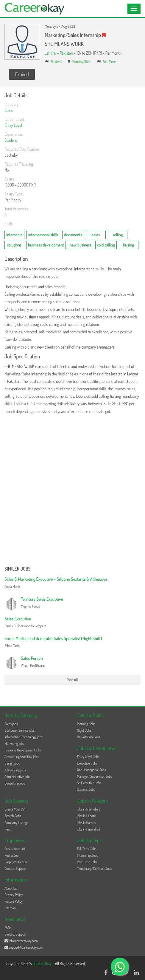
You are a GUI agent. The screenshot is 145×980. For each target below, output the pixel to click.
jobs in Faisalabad (89, 829)
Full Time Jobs (87, 849)
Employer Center (16, 862)
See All (73, 680)
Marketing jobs (14, 744)
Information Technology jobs (24, 737)
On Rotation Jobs (89, 737)
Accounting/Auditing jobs (21, 757)
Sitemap (10, 908)
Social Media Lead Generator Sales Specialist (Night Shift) (53, 638)
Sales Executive (18, 619)
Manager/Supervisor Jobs (95, 776)
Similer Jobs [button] (18, 569)
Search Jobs (13, 816)
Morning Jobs (86, 724)
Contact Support (15, 869)
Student (56, 61)
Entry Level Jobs (88, 757)
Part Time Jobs (87, 862)
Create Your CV (15, 809)
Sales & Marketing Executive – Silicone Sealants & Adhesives (56, 579)
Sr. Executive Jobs (89, 783)
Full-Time (109, 61)
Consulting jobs (15, 783)
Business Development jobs (23, 750)
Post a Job (11, 855)
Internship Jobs (88, 855)
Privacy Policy (14, 895)
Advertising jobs (15, 770)
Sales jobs (11, 724)
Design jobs (12, 763)
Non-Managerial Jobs (92, 770)
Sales (9, 110)
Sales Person (32, 658)
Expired (22, 74)
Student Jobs (86, 789)
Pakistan (66, 53)
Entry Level (13, 125)
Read (8, 829)
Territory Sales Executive (42, 599)
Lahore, (51, 53)
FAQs (8, 928)
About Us (11, 888)
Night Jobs (84, 730)
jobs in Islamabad (89, 809)
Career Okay (42, 963)
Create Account (15, 849)
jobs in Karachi (87, 823)
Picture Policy (14, 901)
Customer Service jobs (20, 730)
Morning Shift (81, 61)
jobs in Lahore (86, 816)
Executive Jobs (87, 763)
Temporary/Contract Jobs (95, 869)
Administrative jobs (17, 777)
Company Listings (16, 823)
